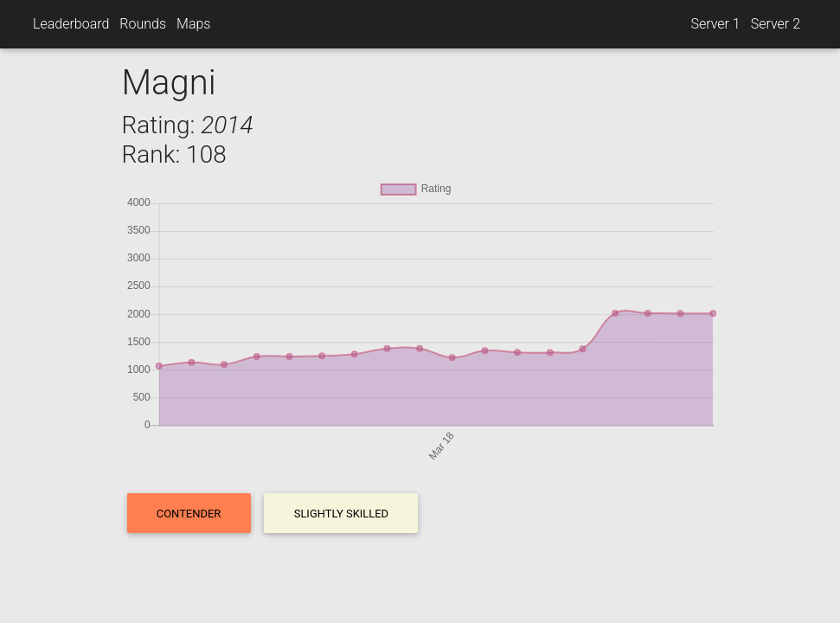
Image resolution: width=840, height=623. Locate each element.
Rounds (143, 24)
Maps (193, 24)
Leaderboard (71, 24)
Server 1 (715, 24)
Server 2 (776, 24)
